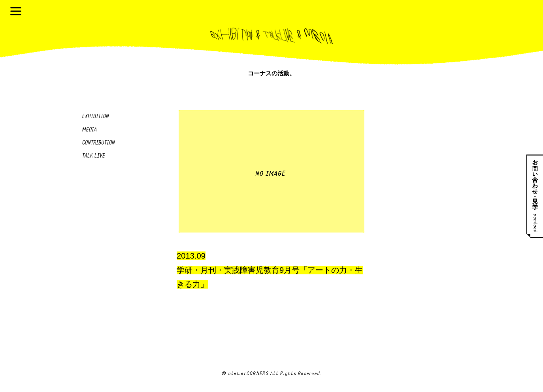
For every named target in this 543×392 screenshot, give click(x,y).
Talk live (93, 156)
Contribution (98, 143)
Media (89, 130)
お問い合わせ (535, 196)
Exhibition (95, 117)
